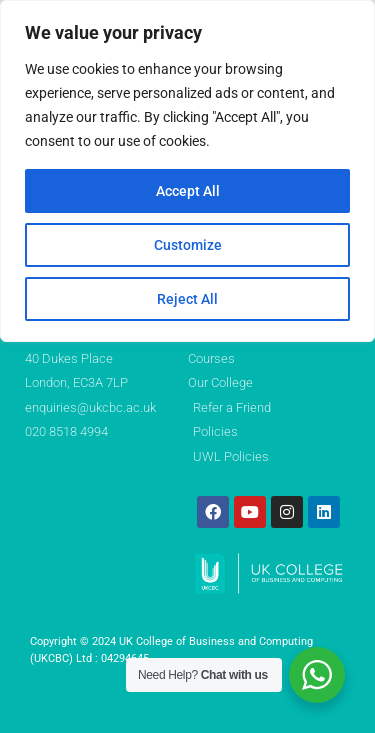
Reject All (187, 299)
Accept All (188, 191)
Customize (188, 245)
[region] (187, 171)
